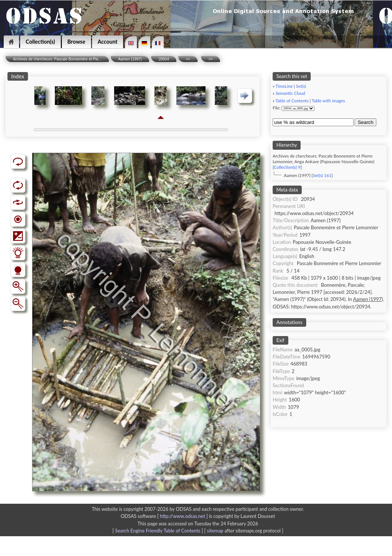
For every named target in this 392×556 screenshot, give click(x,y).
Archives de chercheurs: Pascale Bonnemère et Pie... (57, 59)
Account (108, 42)
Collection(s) (40, 42)
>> (211, 59)
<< (188, 59)
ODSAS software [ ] (165, 516)
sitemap (215, 531)
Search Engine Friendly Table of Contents (158, 531)
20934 (164, 59)
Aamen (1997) (130, 59)
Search (366, 122)
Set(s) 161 (322, 175)
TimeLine (284, 86)
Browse (76, 42)
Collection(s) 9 (287, 167)
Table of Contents (292, 101)
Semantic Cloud (290, 93)
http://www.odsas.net (183, 516)
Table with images (328, 101)
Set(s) (301, 86)
